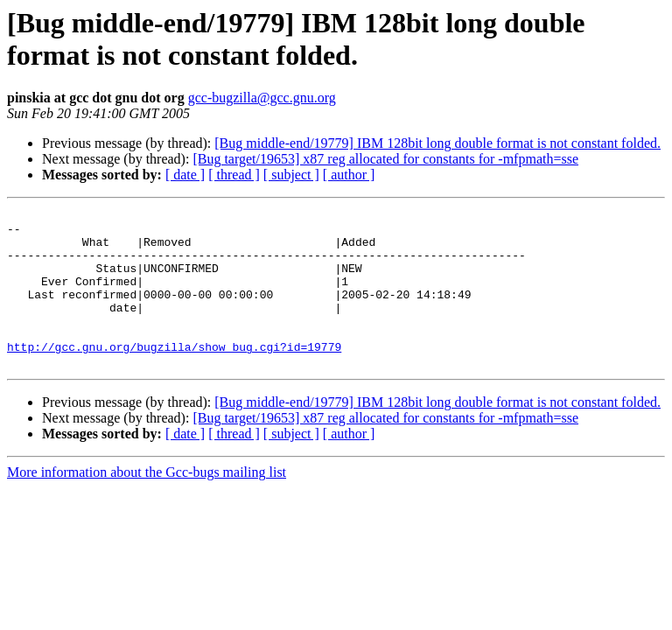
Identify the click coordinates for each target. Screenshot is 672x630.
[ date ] (185, 175)
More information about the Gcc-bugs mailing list (147, 504)
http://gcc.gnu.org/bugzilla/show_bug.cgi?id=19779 (174, 375)
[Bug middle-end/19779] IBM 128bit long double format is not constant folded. (437, 143)
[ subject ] (291, 175)
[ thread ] (234, 175)
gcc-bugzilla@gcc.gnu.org (262, 98)
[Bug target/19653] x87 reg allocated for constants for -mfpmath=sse (385, 159)
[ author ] (349, 175)
